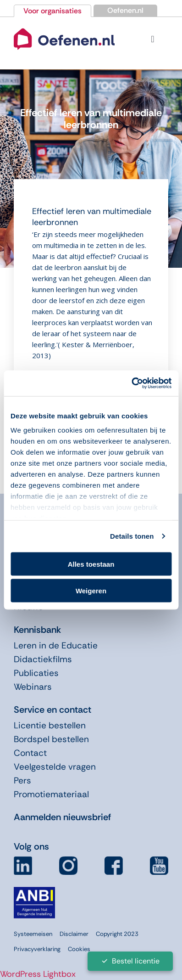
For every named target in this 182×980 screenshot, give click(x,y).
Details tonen (132, 536)
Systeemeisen (33, 934)
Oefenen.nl (125, 10)
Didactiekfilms (43, 659)
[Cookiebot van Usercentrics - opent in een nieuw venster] (131, 383)
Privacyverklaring (37, 949)
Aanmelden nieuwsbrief (62, 817)
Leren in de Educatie (56, 645)
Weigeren (91, 591)
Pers (22, 780)
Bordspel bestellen (51, 739)
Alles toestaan (91, 564)
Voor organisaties (52, 11)
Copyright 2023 (117, 934)
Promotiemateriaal (51, 794)
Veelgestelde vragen (55, 767)
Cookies (79, 949)
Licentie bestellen (50, 725)
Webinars (33, 687)
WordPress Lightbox (38, 974)
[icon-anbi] (34, 890)
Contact (30, 753)
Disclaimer (74, 934)
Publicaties (36, 673)
